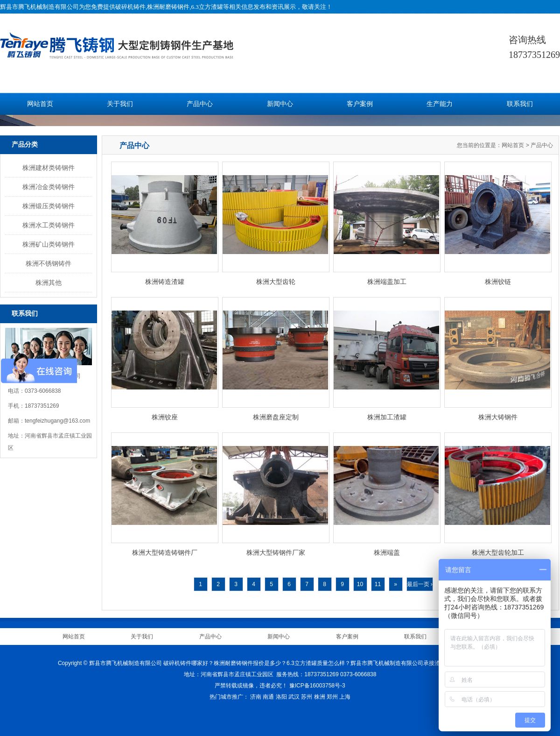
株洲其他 (49, 283)
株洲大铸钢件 (498, 417)
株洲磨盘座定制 (276, 417)
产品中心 (200, 104)
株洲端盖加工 (387, 282)
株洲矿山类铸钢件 (49, 244)
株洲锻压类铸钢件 (49, 206)
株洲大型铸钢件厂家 (276, 552)
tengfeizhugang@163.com (57, 421)
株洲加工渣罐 (387, 417)
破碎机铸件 (130, 7)
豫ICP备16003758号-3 (317, 686)
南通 (268, 697)
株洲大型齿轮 (276, 282)
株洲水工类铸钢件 (49, 225)
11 (378, 584)
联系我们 (520, 104)
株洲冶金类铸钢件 (49, 187)
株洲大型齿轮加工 (498, 552)
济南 (256, 697)
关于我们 (120, 104)
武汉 (294, 697)
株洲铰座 (165, 417)
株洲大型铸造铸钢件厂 (165, 552)
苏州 (307, 697)
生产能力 (440, 104)
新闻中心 (280, 104)
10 (360, 584)
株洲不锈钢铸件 (49, 263)
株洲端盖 (387, 552)
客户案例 (360, 104)
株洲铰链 (498, 282)
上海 (345, 697)
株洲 (320, 697)
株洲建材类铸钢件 (49, 168)
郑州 (332, 697)
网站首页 (40, 104)
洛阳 (281, 697)
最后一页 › (420, 584)
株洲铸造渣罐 (165, 282)
